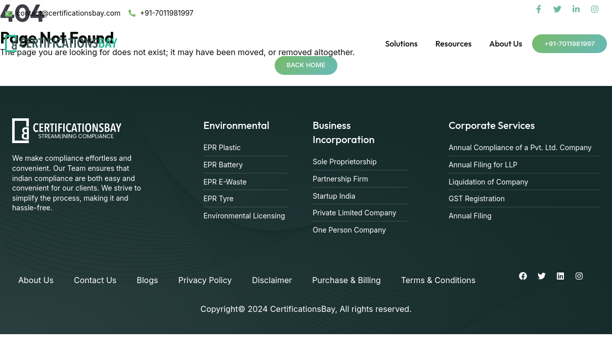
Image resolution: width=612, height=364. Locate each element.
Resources (454, 43)
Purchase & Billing (346, 281)
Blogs (147, 281)
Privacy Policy (205, 281)
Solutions (401, 43)
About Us (506, 43)
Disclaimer (272, 281)
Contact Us (95, 281)
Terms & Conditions (438, 281)
